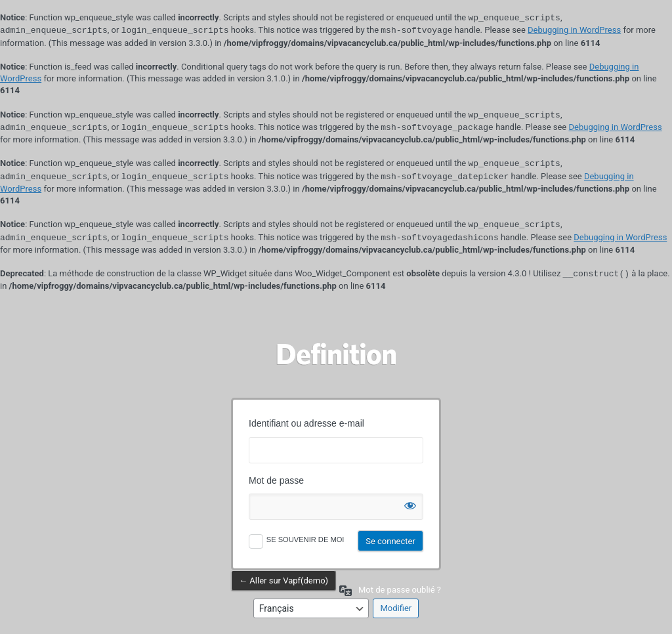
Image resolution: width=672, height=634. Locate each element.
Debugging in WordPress (574, 31)
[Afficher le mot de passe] (410, 503)
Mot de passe (276, 480)
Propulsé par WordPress (336, 354)
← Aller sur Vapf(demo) (283, 581)
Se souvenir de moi (305, 539)
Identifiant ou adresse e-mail (306, 423)
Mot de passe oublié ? (400, 590)
